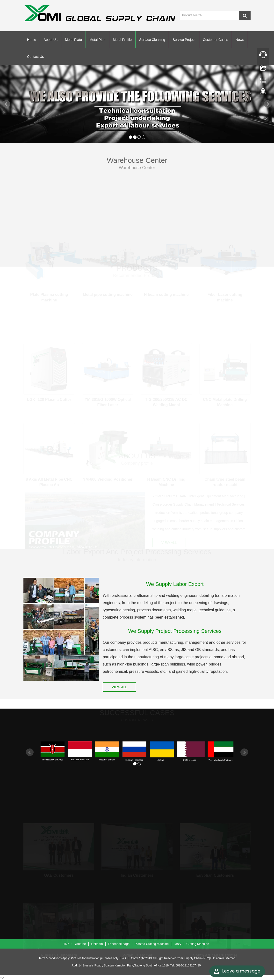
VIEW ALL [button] (169, 542)
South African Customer (215, 954)
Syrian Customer (137, 954)
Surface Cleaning (152, 40)
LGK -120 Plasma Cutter (49, 398)
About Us (50, 40)
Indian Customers (137, 874)
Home (32, 40)
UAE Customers (59, 874)
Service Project (184, 40)
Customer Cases (216, 40)
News (240, 40)
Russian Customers (59, 954)
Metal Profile (122, 40)
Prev (6, 104)
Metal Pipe (97, 40)
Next (268, 104)
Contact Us (35, 57)
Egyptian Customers (215, 874)
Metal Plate (73, 40)
